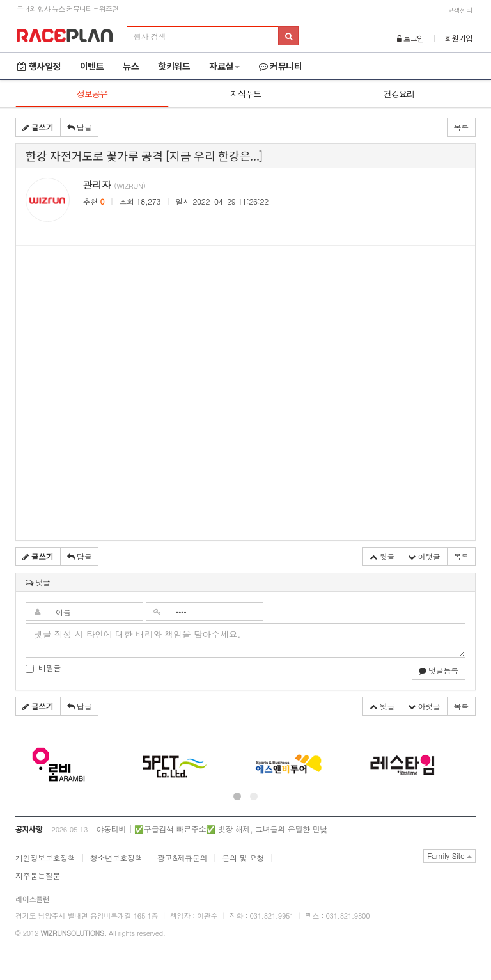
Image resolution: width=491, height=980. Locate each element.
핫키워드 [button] (174, 66)
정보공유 (92, 94)
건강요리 (399, 94)
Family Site (449, 856)
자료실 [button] (224, 66)
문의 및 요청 (243, 857)
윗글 (382, 556)
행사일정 (39, 66)
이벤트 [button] (92, 66)
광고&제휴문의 (182, 857)
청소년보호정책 (116, 857)
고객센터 (460, 10)
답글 (80, 127)
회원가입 (459, 38)
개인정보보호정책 (45, 857)
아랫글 (424, 556)
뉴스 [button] (131, 66)
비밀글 (43, 668)
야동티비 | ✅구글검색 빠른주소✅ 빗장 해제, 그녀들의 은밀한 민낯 (211, 829)
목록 (461, 127)
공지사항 (29, 829)
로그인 (411, 38)
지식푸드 (245, 94)
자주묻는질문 (38, 875)
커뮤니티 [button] (281, 66)
